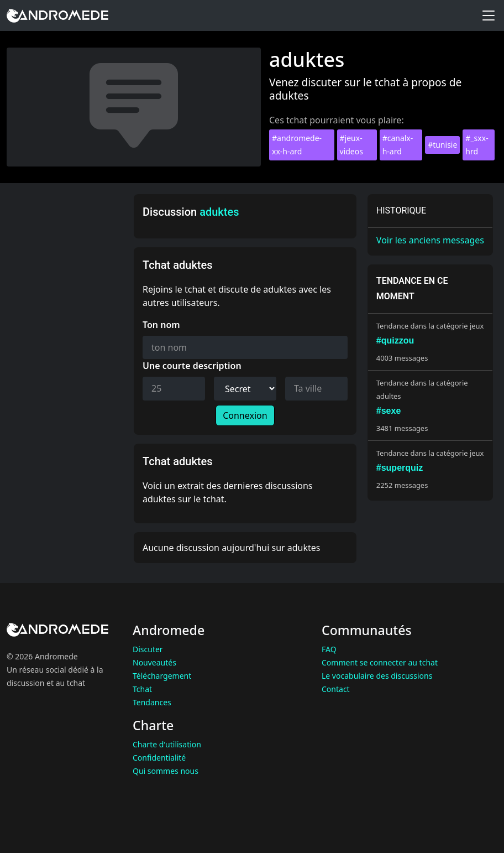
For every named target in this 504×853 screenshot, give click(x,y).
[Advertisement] (67, 360)
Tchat (142, 689)
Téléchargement (162, 676)
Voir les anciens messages (430, 240)
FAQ (329, 649)
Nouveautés (154, 662)
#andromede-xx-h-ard (297, 145)
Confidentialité (159, 758)
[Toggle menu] (489, 15)
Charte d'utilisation (167, 744)
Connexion (245, 415)
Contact (336, 689)
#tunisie (442, 145)
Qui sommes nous (166, 771)
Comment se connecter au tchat (380, 662)
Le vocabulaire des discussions (377, 676)
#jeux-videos (351, 145)
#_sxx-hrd (477, 145)
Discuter (148, 649)
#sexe (389, 411)
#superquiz (400, 468)
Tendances (152, 702)
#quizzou (395, 340)
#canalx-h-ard (398, 145)
